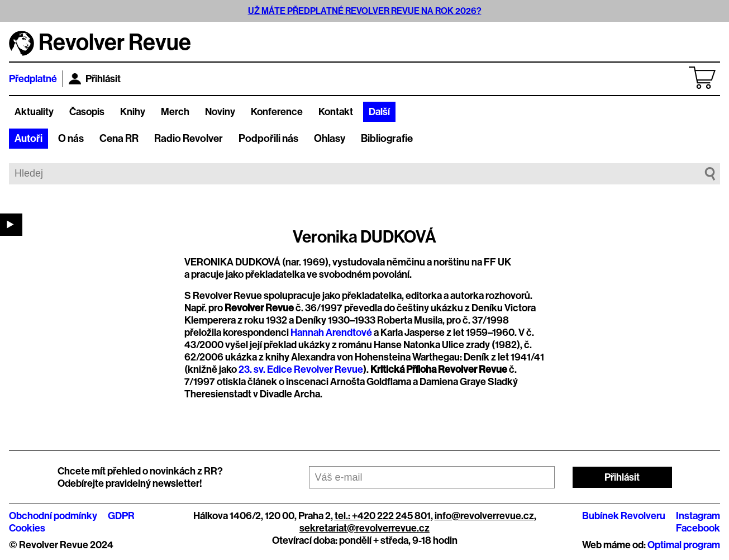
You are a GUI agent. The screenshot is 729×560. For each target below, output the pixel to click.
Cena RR (119, 139)
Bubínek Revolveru (624, 516)
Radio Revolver (189, 139)
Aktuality (34, 112)
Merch (175, 112)
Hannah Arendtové (331, 333)
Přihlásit (95, 79)
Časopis (87, 112)
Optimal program (684, 545)
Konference (277, 112)
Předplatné (33, 79)
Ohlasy (330, 139)
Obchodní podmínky (53, 516)
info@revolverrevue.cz (484, 516)
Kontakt (336, 112)
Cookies (27, 528)
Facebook (698, 528)
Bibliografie (387, 139)
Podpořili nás (268, 139)
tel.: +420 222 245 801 (383, 516)
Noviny (220, 112)
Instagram (698, 516)
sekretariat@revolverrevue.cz (364, 528)
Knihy (133, 112)
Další (379, 112)
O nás (71, 139)
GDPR (121, 516)
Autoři (28, 139)
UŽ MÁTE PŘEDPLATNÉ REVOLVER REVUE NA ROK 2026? (365, 11)
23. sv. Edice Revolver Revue (301, 369)
